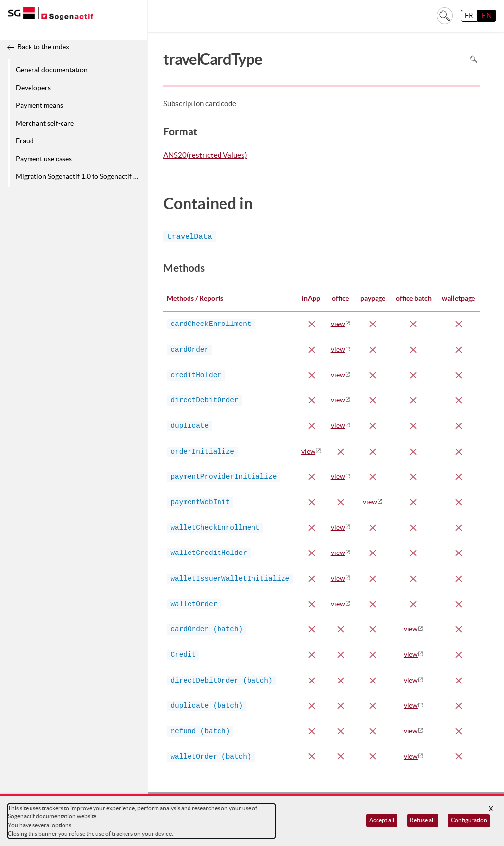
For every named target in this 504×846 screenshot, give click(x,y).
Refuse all (422, 820)
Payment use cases (44, 159)
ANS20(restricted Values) (205, 156)
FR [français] (469, 16)
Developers (33, 88)
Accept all (382, 820)
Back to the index (43, 47)
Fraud (25, 141)
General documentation (52, 70)
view (338, 324)
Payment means (39, 105)
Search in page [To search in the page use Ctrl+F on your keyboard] (474, 59)
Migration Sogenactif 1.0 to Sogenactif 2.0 (79, 176)
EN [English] (487, 16)
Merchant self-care (45, 123)
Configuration (469, 820)
